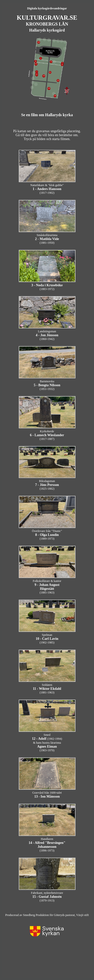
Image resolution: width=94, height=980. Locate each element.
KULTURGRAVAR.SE (47, 18)
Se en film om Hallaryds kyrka (47, 115)
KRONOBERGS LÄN (47, 24)
